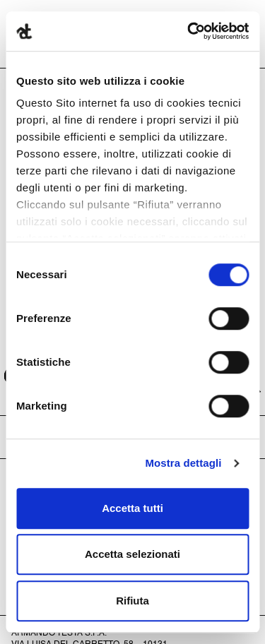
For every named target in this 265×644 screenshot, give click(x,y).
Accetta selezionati (132, 554)
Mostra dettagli (183, 463)
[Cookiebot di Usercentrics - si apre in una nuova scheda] (189, 31)
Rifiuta (132, 601)
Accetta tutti (132, 508)
